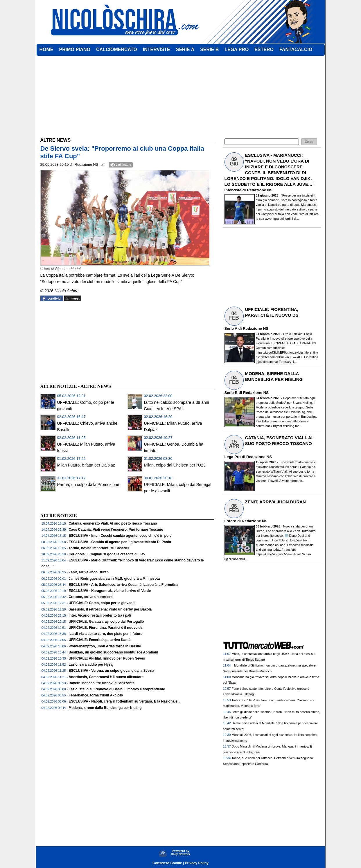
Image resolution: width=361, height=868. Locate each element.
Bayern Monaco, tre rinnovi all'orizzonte (102, 683)
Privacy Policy (197, 863)
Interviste (233, 190)
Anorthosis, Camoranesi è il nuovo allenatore (106, 677)
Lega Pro (233, 457)
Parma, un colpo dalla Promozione (88, 485)
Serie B (231, 393)
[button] (309, 142)
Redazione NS (260, 190)
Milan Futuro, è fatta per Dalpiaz (86, 465)
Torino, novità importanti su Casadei (99, 548)
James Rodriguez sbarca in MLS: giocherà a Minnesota (114, 579)
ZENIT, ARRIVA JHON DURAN (275, 502)
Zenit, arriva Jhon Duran (89, 572)
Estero (230, 521)
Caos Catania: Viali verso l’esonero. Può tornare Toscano (116, 530)
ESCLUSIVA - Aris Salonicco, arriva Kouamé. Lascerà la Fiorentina (123, 585)
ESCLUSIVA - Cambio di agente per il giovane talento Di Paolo (120, 542)
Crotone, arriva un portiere (90, 597)
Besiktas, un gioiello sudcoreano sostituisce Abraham (113, 652)
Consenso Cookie (167, 863)
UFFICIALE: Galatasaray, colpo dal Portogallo (106, 622)
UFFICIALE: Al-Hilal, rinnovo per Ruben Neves (107, 658)
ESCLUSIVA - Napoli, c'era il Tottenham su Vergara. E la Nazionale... (124, 701)
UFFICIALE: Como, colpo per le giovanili (102, 603)
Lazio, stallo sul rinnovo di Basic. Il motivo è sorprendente (117, 689)
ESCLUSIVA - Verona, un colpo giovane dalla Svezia (111, 671)
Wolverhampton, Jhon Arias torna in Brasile (105, 646)
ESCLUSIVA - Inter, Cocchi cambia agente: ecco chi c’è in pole (120, 536)
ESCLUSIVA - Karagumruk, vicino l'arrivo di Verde (110, 591)
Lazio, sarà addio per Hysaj (91, 664)
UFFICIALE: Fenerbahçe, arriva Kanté (99, 640)
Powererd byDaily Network (180, 853)
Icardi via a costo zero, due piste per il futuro (106, 634)
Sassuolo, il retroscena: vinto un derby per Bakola (110, 609)
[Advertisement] (84, 342)
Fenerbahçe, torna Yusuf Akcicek (96, 695)
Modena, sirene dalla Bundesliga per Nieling (105, 708)
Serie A (231, 328)
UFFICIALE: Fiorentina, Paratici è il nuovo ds (106, 628)
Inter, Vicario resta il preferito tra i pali (100, 615)
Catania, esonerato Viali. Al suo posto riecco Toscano (113, 523)
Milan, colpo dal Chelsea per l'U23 (175, 465)
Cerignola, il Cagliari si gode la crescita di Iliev (107, 554)
